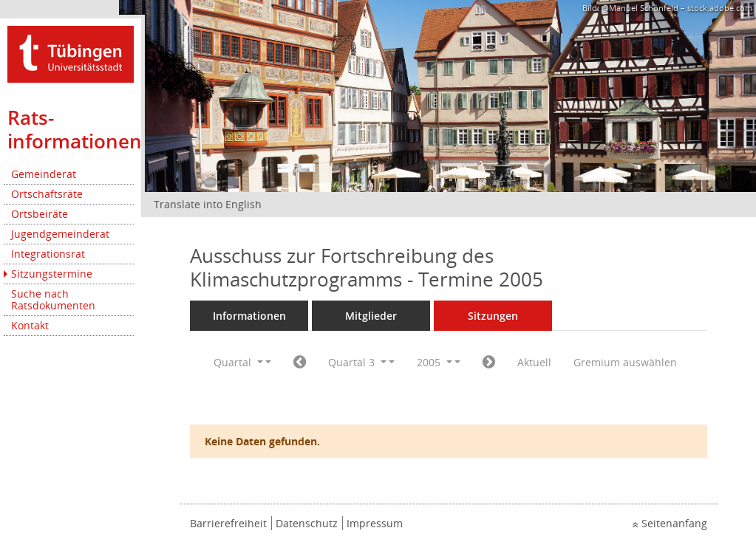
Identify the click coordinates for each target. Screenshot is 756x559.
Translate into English (208, 204)
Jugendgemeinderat (60, 234)
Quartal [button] (238, 362)
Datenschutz (307, 523)
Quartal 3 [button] (357, 362)
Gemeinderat (44, 174)
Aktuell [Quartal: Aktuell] (534, 362)
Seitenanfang (674, 523)
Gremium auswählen (625, 362)
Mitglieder (371, 316)
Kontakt (30, 325)
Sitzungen (493, 316)
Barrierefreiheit (228, 523)
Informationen (249, 316)
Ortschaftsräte (47, 194)
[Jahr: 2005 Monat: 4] (300, 363)
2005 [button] (435, 362)
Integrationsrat (48, 254)
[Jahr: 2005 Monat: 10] (489, 363)
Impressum (375, 523)
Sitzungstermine (52, 274)
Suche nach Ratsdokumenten (53, 299)
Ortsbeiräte (40, 214)
